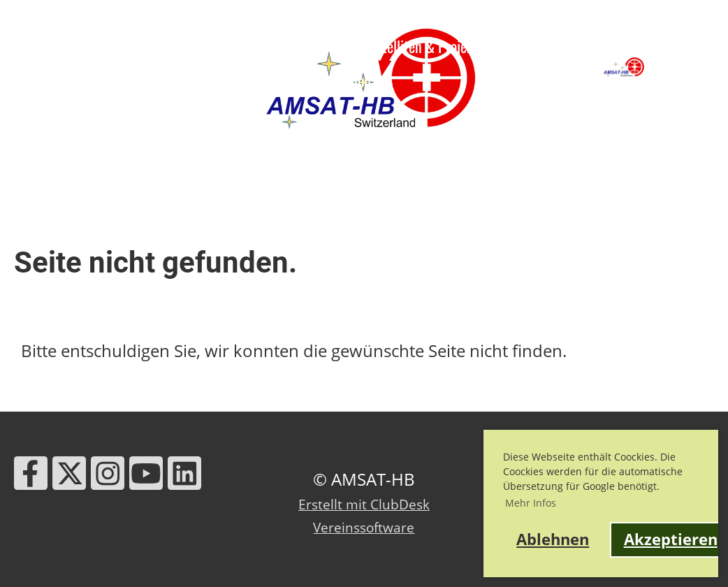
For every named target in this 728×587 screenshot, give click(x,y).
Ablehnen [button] (553, 539)
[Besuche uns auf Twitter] (69, 477)
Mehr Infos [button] (531, 503)
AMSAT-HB (686, 66)
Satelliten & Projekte (438, 46)
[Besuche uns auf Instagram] (108, 477)
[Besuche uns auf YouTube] (146, 477)
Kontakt (296, 80)
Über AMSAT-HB (67, 46)
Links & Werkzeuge (195, 80)
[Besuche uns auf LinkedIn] (184, 477)
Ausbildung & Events (274, 46)
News (165, 46)
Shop (357, 80)
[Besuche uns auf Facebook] (31, 477)
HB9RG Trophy (63, 80)
